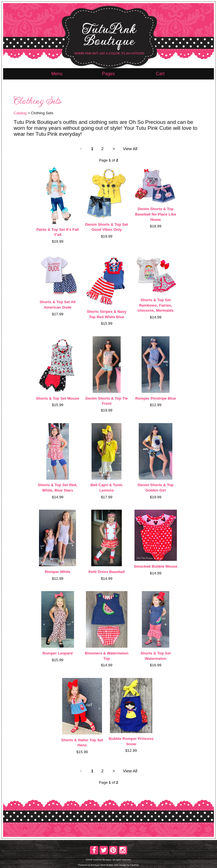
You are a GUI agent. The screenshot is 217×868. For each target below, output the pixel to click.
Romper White (58, 572)
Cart (160, 74)
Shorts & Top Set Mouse (57, 398)
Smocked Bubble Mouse (156, 566)
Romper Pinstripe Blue (156, 398)
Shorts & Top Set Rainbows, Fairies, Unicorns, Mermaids (156, 305)
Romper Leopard (58, 653)
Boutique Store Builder (102, 865)
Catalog (20, 113)
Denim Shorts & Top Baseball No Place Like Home (156, 214)
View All (130, 149)
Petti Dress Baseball (107, 572)
